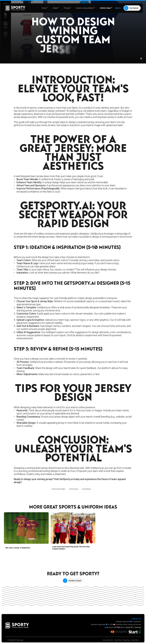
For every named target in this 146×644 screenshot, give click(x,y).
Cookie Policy (135, 640)
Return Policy (118, 640)
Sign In (118, 8)
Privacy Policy (127, 640)
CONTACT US (136, 619)
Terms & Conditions (108, 640)
